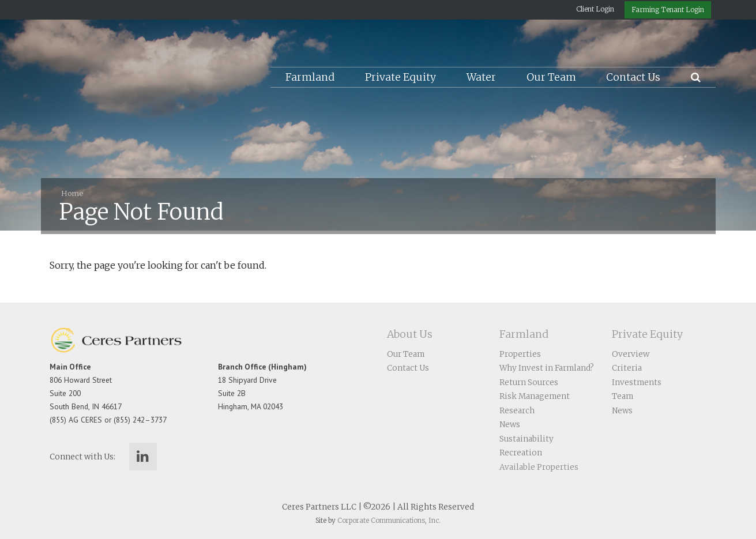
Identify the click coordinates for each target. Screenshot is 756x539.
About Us (410, 334)
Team (623, 396)
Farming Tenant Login (668, 10)
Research (517, 411)
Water (481, 77)
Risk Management (535, 396)
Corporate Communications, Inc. (389, 521)
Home (72, 193)
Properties (520, 354)
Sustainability (526, 439)
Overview (631, 354)
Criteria (627, 368)
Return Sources (529, 382)
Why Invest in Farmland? (547, 368)
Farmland (310, 77)
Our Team (551, 77)
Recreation (521, 453)
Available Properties (539, 467)
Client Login (595, 9)
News (510, 425)
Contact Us (633, 77)
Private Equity (400, 77)
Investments (637, 382)
